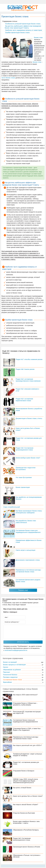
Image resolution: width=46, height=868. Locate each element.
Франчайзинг (8, 682)
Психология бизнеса (10, 675)
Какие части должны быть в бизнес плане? (28, 796)
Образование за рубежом (12, 670)
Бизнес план (38, 38)
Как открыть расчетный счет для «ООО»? (27, 745)
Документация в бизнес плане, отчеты (29, 418)
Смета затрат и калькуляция (26, 550)
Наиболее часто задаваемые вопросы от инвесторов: (23, 30)
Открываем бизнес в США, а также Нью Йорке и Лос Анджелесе (27, 729)
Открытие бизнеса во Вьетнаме (24, 813)
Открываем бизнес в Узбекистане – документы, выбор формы (25, 704)
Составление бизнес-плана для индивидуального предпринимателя (25, 721)
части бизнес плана (8, 78)
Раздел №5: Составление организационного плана (22, 839)
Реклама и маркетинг (10, 677)
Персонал (6, 672)
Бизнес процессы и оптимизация (14, 665)
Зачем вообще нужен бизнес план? (28, 458)
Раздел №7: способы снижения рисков (29, 359)
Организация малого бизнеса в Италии (26, 847)
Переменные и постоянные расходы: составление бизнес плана (26, 738)
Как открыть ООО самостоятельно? (25, 695)
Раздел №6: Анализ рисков (25, 369)
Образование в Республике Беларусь (26, 830)
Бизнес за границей (10, 662)
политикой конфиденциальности (16, 650)
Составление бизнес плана (12, 680)
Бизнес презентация (23, 487)
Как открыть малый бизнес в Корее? (26, 805)
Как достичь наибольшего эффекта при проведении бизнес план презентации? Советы (23, 27)
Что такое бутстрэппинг (24, 477)
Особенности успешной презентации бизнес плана (23, 24)
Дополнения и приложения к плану (28, 560)
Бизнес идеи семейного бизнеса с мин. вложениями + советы (26, 822)
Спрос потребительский (12, 507)
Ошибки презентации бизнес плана (17, 33)
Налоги (6, 667)
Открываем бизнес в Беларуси (24, 771)
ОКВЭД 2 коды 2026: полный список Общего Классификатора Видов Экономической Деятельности (25, 781)
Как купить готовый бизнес (22, 788)
